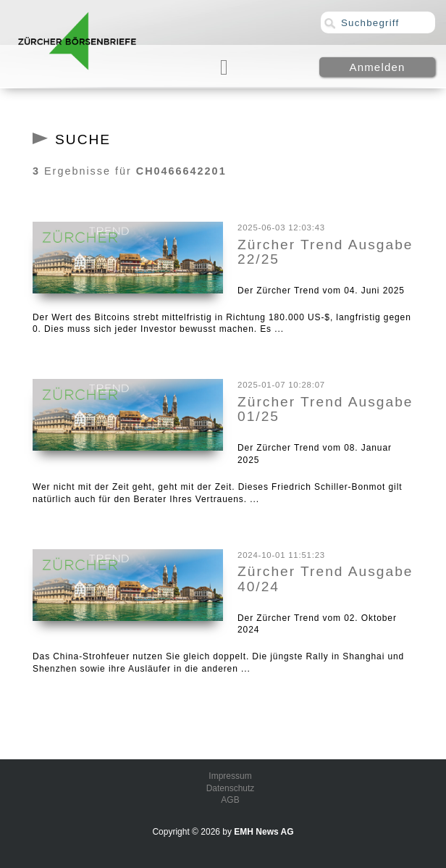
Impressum (230, 776)
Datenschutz (231, 788)
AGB (230, 800)
